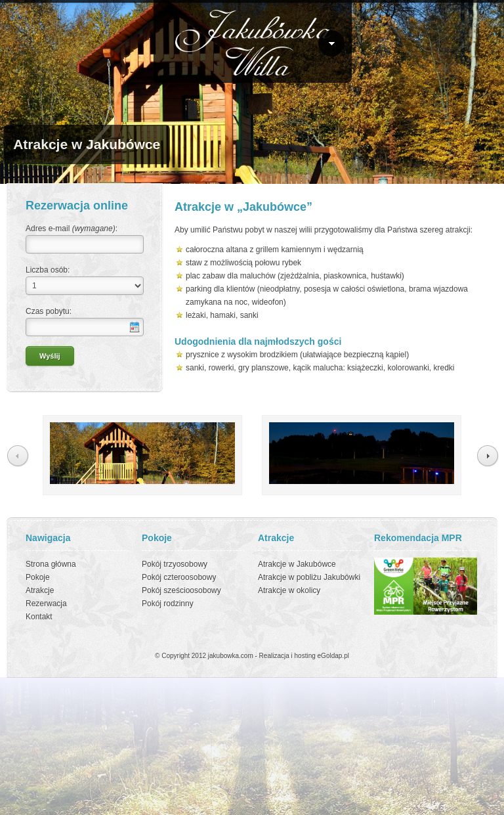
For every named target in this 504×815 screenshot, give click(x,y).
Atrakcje (40, 590)
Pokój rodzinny (168, 604)
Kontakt (39, 617)
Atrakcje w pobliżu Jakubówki (309, 577)
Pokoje (38, 577)
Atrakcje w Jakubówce (297, 564)
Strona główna (51, 564)
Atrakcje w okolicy (289, 590)
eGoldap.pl (333, 656)
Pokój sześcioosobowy (181, 590)
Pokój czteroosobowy (179, 577)
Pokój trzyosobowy (175, 564)
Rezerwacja (46, 604)
